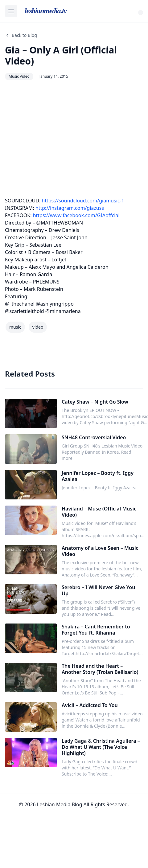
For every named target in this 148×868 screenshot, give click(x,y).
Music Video (19, 76)
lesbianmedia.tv (46, 11)
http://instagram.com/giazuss (70, 208)
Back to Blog (21, 35)
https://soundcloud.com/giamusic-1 (83, 201)
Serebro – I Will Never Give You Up (98, 590)
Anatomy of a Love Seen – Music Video (100, 551)
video (38, 327)
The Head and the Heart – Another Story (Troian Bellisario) (100, 669)
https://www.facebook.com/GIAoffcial (76, 215)
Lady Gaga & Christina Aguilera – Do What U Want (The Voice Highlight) (101, 747)
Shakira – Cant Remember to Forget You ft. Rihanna (96, 630)
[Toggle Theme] (141, 13)
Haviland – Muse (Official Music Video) (99, 512)
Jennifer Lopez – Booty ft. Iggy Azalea (98, 476)
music (15, 327)
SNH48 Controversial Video (94, 437)
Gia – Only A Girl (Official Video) (61, 55)
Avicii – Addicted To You (90, 705)
